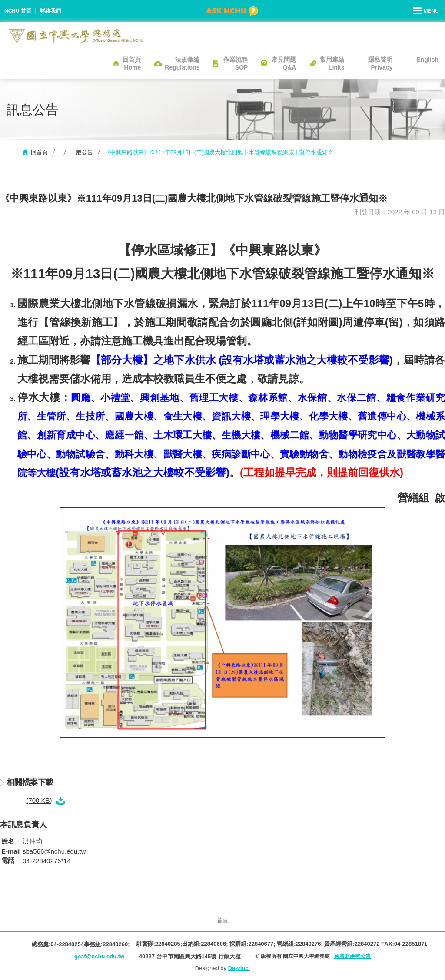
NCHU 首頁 (18, 11)
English (427, 60)
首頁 (222, 920)
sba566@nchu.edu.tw (54, 851)
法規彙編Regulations (182, 63)
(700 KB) (39, 800)
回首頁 (39, 152)
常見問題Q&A (284, 63)
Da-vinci (239, 968)
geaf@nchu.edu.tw (99, 956)
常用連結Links (332, 63)
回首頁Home (132, 63)
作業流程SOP (236, 63)
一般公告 (82, 152)
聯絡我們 (50, 11)
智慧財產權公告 (352, 956)
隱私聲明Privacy (380, 63)
